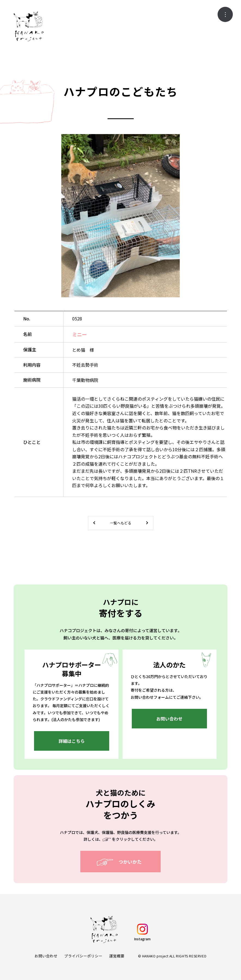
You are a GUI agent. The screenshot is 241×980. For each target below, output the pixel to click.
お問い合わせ (46, 956)
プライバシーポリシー (83, 956)
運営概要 (117, 956)
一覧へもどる (121, 523)
